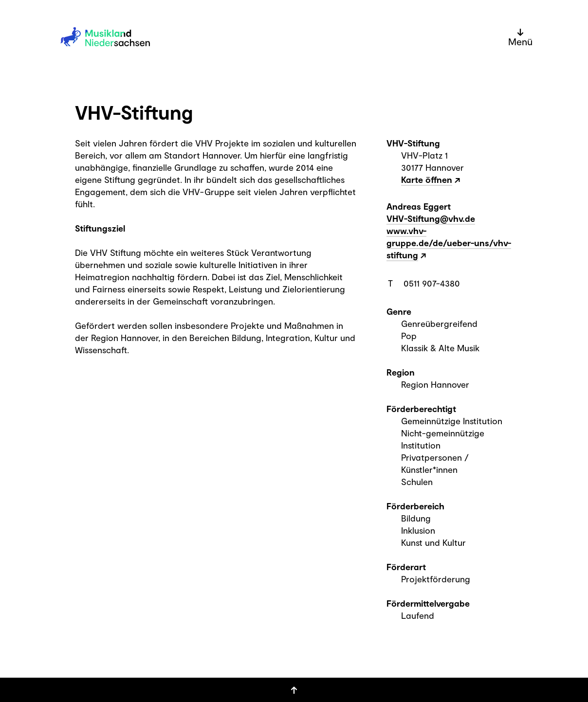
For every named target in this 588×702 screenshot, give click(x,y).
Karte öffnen (427, 180)
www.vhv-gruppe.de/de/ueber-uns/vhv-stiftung (449, 243)
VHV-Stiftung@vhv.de (431, 218)
